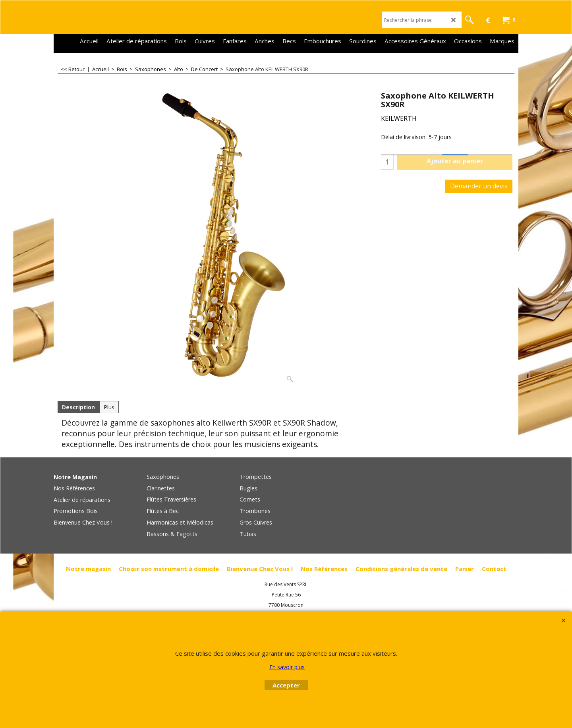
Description (78, 407)
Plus (109, 407)
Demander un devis (479, 186)
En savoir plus (287, 667)
